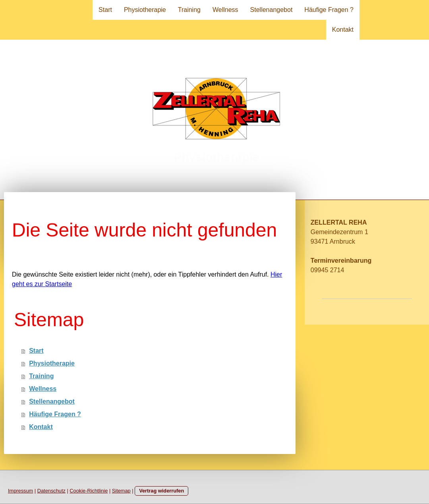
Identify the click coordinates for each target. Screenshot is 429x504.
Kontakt (343, 30)
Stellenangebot (272, 10)
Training (189, 10)
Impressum (20, 491)
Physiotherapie (145, 10)
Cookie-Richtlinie (89, 491)
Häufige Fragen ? (329, 10)
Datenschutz (51, 491)
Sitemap (121, 491)
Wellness (225, 10)
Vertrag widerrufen (161, 491)
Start (105, 10)
